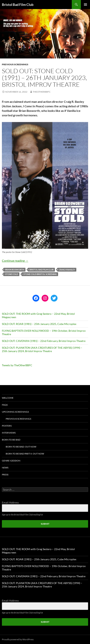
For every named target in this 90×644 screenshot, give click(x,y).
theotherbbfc (42, 92)
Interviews (9, 433)
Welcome (8, 398)
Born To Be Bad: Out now (21, 447)
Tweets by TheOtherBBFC (17, 365)
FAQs (5, 405)
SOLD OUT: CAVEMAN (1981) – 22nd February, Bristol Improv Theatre (44, 341)
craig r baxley (67, 270)
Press (5, 475)
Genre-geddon (11, 461)
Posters (7, 426)
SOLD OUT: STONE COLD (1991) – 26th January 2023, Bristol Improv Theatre (44, 78)
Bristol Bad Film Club (18, 5)
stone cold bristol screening (40, 274)
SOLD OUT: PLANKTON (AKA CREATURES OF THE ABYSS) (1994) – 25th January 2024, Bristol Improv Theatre (42, 349)
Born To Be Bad (11, 440)
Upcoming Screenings (15, 412)
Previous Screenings (15, 64)
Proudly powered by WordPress (18, 639)
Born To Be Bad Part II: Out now (25, 454)
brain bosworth (15, 270)
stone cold (12, 274)
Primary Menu (85, 5)
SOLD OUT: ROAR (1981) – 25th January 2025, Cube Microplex (39, 324)
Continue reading (15, 261)
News (5, 468)
